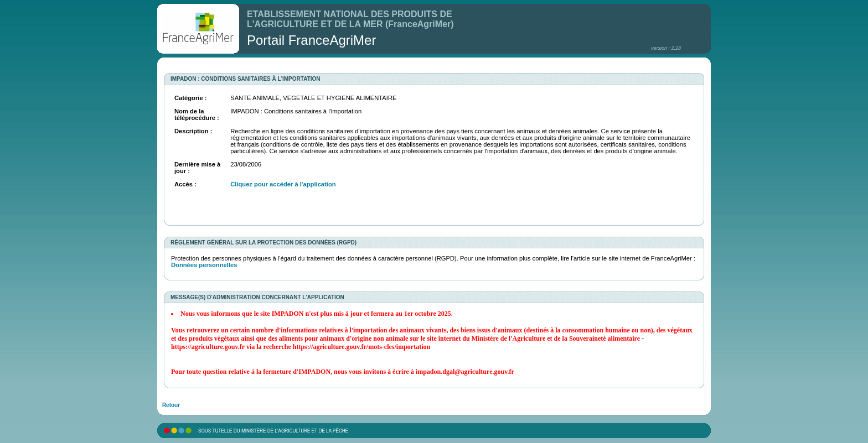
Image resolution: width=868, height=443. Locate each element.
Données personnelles (204, 265)
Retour (171, 405)
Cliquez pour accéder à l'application (283, 184)
